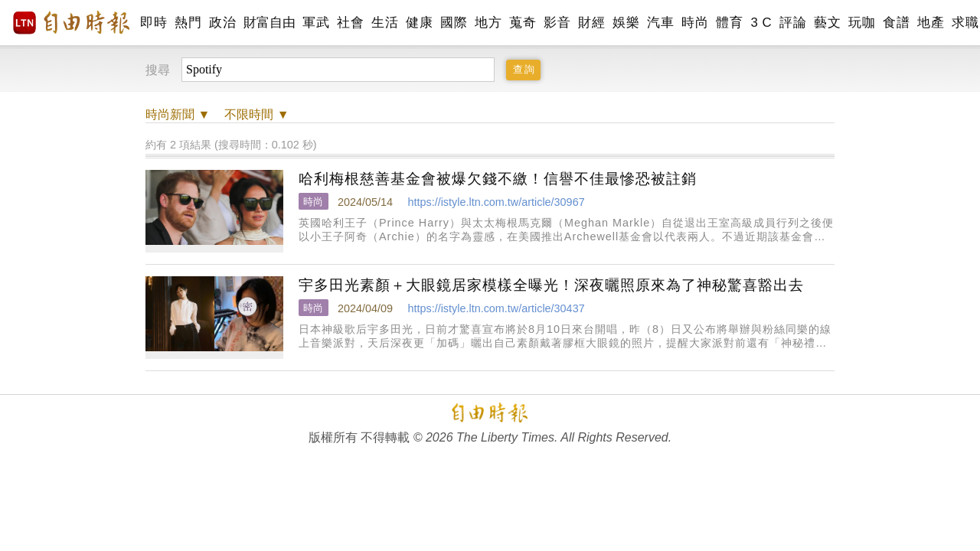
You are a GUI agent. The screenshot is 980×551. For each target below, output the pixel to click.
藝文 (827, 23)
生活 (385, 23)
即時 (154, 23)
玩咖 (862, 23)
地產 (931, 23)
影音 (557, 23)
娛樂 (626, 23)
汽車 (660, 23)
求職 (965, 23)
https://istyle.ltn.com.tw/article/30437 (496, 308)
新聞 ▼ (178, 114)
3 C (761, 23)
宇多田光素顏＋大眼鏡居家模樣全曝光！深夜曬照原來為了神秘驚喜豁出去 (551, 285)
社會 (350, 23)
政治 (222, 23)
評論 (793, 23)
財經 (591, 23)
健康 (419, 23)
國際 (454, 23)
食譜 (896, 23)
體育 (729, 23)
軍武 (316, 23)
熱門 (188, 23)
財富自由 (269, 23)
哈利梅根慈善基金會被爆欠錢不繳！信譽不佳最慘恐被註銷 (498, 179)
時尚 (695, 23)
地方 (488, 23)
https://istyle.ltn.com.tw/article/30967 (496, 202)
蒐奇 (523, 23)
